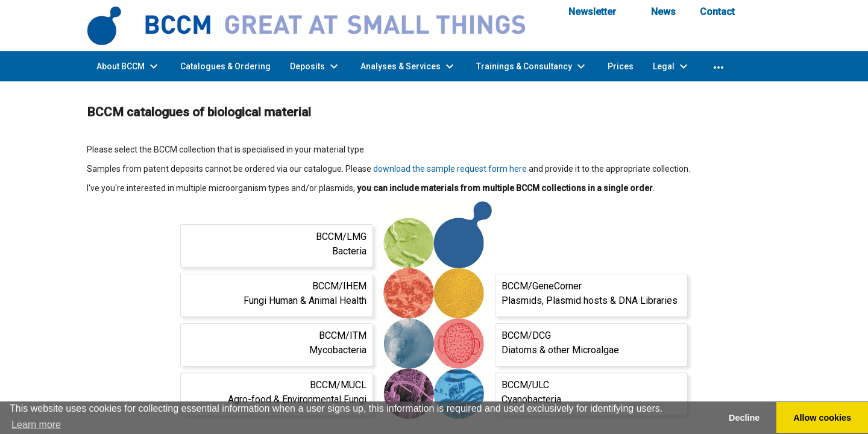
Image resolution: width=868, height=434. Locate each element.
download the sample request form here (450, 169)
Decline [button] (744, 418)
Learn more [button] (36, 425)
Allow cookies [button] (822, 418)
